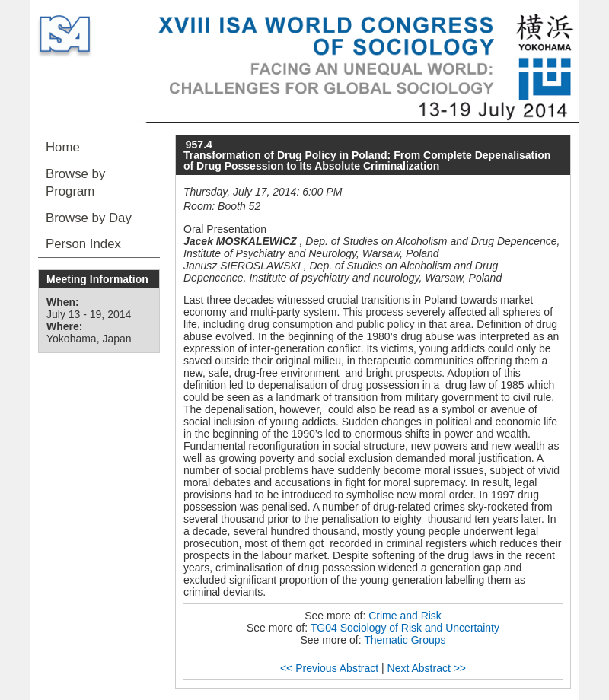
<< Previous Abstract (329, 668)
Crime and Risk (405, 616)
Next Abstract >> (427, 668)
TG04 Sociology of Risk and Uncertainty (405, 628)
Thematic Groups (405, 640)
